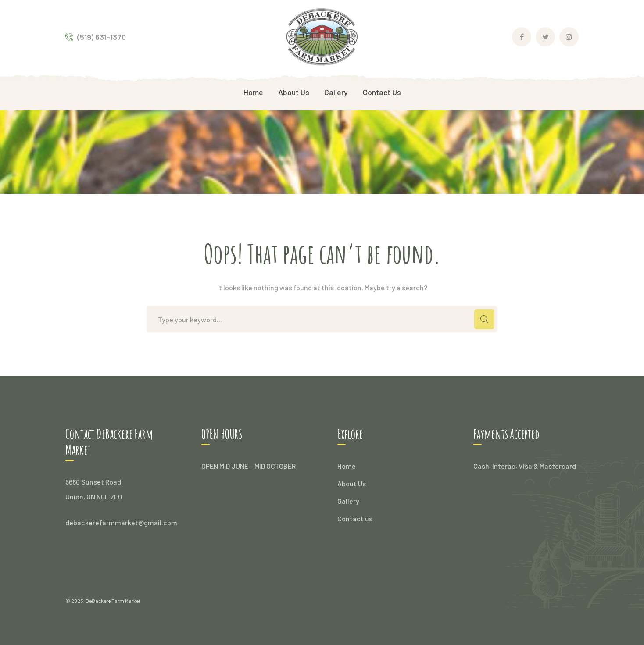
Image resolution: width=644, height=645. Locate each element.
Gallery (348, 501)
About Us (352, 483)
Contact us (355, 518)
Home (347, 466)
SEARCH (484, 319)
